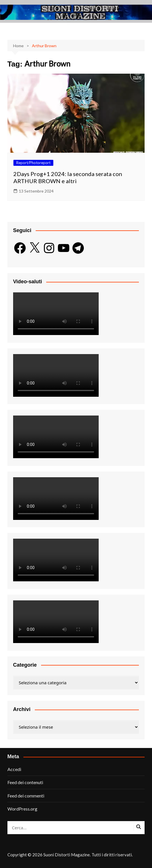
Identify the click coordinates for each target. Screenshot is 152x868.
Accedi (14, 769)
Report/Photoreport (33, 163)
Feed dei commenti (26, 796)
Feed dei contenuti (25, 782)
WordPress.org (22, 809)
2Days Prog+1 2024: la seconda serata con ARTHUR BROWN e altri (68, 177)
